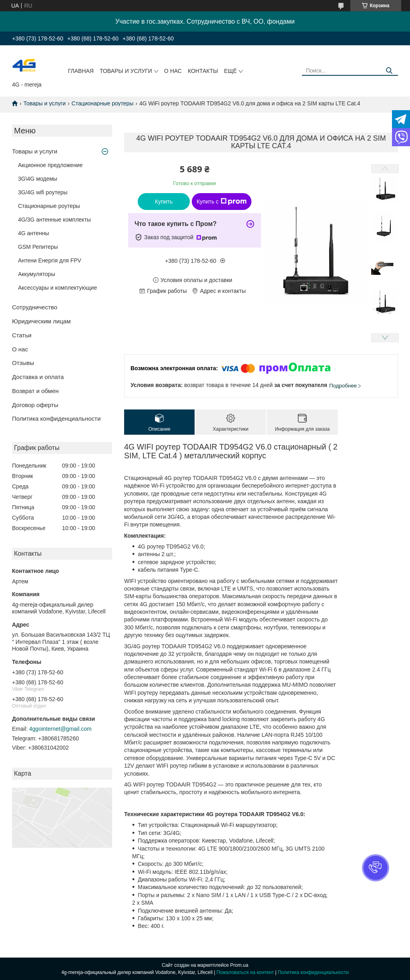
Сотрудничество (35, 307)
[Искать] (389, 71)
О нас (173, 71)
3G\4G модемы (38, 179)
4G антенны (34, 233)
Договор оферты (35, 405)
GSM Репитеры (38, 247)
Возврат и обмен (35, 391)
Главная (81, 71)
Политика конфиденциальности (56, 418)
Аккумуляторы (37, 274)
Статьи (22, 335)
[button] (376, 868)
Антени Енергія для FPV (50, 260)
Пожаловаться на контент (245, 972)
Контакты (203, 71)
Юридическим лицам (41, 321)
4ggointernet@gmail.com (60, 729)
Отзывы (23, 363)
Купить (164, 202)
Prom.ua (239, 965)
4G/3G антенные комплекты (54, 220)
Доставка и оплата (38, 377)
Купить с (222, 202)
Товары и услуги (126, 71)
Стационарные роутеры (103, 103)
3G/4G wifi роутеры (43, 192)
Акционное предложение (50, 165)
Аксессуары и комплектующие (57, 288)
